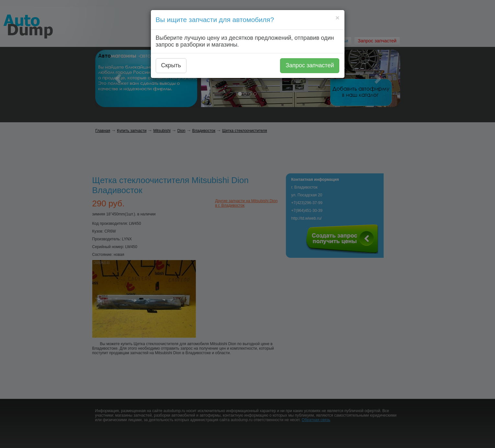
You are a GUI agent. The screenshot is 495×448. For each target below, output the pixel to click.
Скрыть (171, 65)
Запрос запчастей (310, 65)
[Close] (337, 18)
